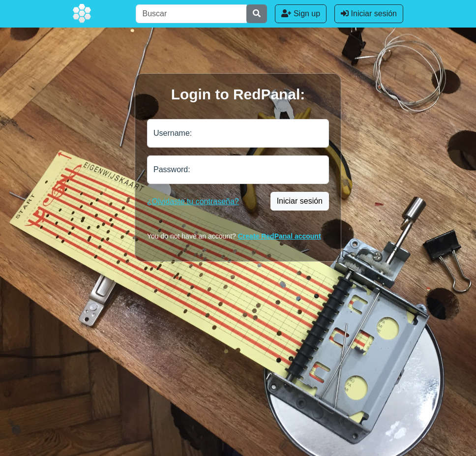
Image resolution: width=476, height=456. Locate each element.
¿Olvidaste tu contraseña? (193, 201)
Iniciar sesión (369, 14)
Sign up (301, 14)
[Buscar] (191, 14)
